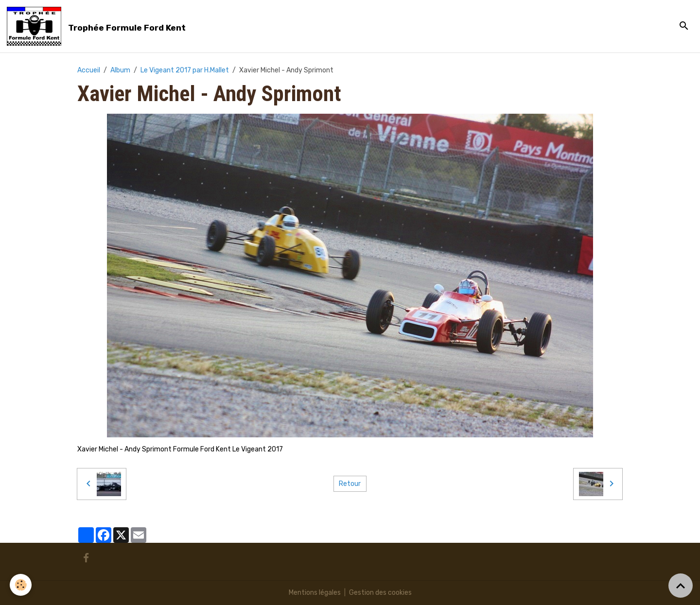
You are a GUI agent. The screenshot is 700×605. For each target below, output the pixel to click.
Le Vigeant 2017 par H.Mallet (185, 70)
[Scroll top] (681, 586)
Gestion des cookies (380, 593)
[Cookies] (21, 585)
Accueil (89, 70)
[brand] (98, 26)
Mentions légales (315, 593)
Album (120, 70)
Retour (350, 484)
